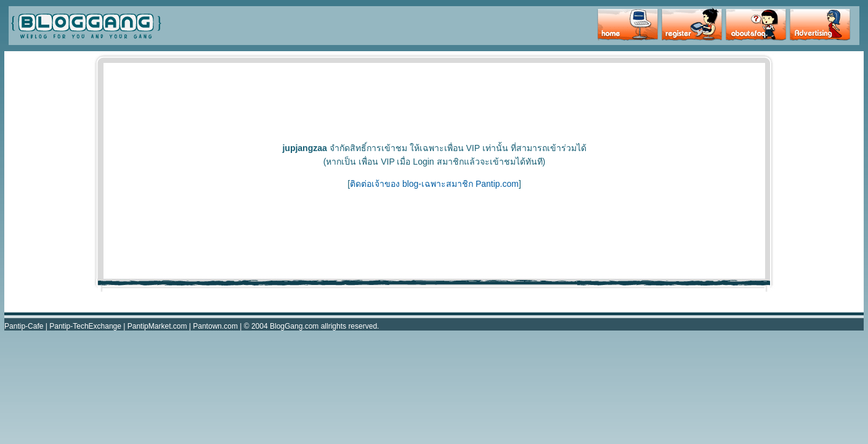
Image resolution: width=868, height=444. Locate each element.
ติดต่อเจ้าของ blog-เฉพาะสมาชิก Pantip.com (434, 184)
